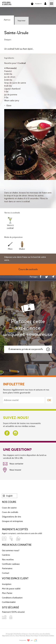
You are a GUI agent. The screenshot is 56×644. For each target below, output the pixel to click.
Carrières (6, 555)
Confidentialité (9, 602)
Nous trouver (12, 470)
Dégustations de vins (12, 517)
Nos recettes (8, 560)
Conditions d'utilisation (12, 598)
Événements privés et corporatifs (29, 349)
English (8, 496)
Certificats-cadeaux (11, 564)
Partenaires (7, 568)
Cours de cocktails (10, 512)
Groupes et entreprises (12, 521)
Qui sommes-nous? (11, 550)
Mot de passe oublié (11, 589)
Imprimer (22, 21)
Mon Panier (7, 593)
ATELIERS (7, 4)
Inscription (7, 584)
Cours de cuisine (9, 508)
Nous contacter (13, 464)
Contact (6, 573)
